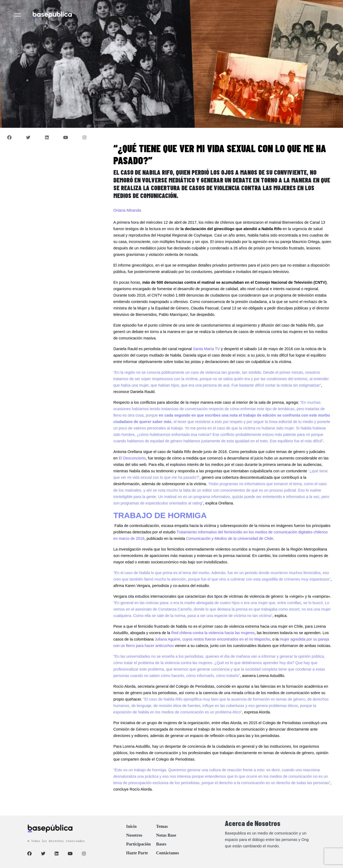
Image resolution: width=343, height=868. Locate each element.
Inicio (131, 826)
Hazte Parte (137, 853)
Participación (139, 844)
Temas (162, 826)
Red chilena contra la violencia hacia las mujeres (213, 633)
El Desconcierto (132, 458)
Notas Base (166, 835)
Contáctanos (167, 853)
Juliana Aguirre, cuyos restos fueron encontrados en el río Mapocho (212, 639)
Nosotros (134, 835)
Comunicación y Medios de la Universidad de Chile (230, 538)
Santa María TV (206, 349)
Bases (161, 844)
